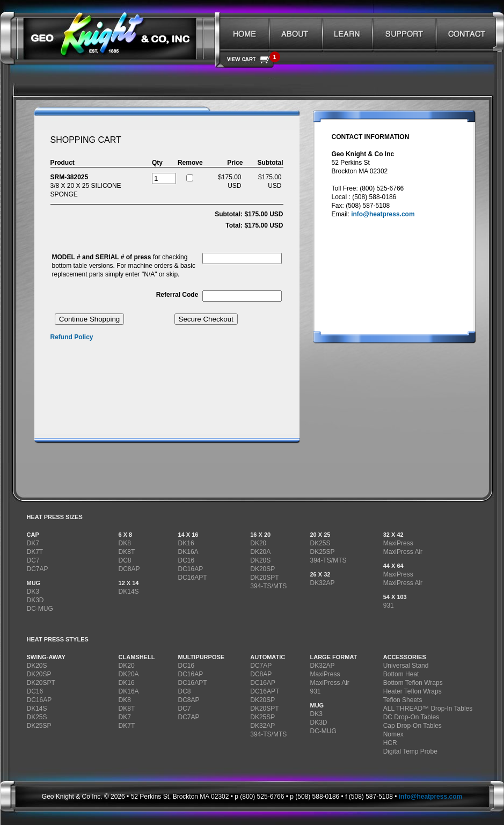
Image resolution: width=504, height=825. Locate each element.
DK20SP (262, 569)
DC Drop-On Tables (411, 717)
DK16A (188, 552)
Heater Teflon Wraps (412, 691)
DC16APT (193, 578)
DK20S (260, 560)
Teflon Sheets (403, 700)
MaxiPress (398, 543)
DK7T (35, 552)
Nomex (393, 734)
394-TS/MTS (268, 586)
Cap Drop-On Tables (412, 726)
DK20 (258, 543)
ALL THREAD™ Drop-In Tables (428, 709)
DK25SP (322, 552)
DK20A (260, 552)
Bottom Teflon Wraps (413, 683)
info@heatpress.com (383, 214)
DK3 (33, 592)
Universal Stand (406, 666)
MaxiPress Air (403, 552)
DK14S (129, 592)
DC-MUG (40, 609)
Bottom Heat (401, 674)
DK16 (186, 543)
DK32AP (322, 583)
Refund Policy (72, 337)
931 (389, 605)
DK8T (127, 552)
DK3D (35, 600)
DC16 (187, 560)
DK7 (33, 543)
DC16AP (191, 569)
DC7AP (38, 569)
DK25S (320, 543)
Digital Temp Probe (410, 751)
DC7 (33, 560)
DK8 (125, 543)
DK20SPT (264, 578)
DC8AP (129, 569)
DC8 (125, 560)
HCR (390, 743)
